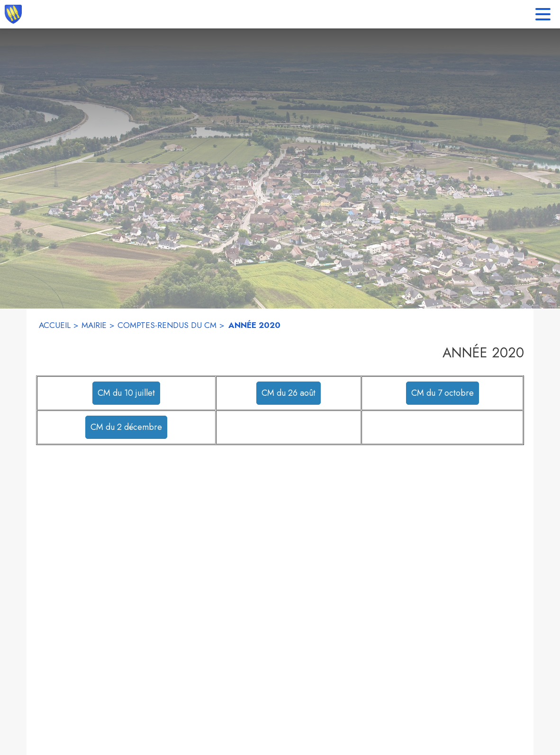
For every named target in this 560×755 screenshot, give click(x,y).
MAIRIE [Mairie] (94, 325)
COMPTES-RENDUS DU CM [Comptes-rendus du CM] (167, 325)
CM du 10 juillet (126, 393)
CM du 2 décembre (126, 427)
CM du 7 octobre (443, 393)
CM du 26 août (289, 393)
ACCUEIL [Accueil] (55, 325)
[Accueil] (13, 14)
